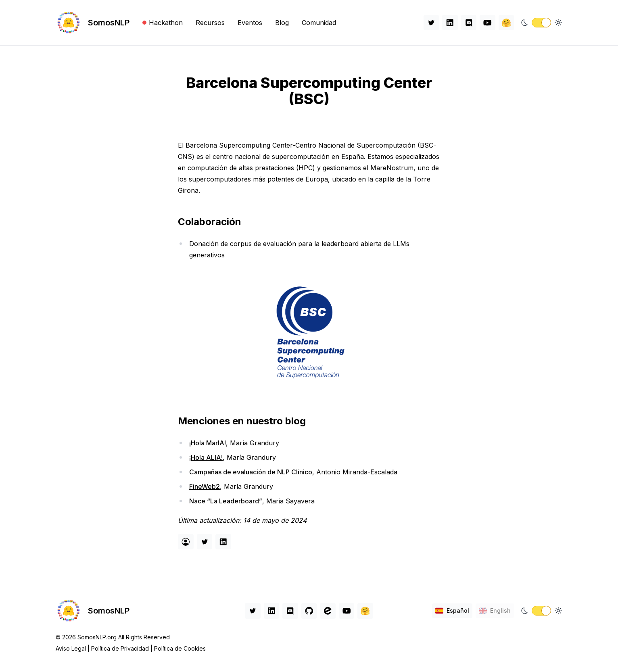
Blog (282, 23)
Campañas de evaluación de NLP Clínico (251, 472)
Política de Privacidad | (123, 648)
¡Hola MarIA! (208, 443)
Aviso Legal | (73, 648)
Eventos (250, 23)
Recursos (210, 23)
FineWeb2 (205, 486)
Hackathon (163, 23)
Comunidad (319, 23)
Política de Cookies (180, 648)
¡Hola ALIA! (206, 457)
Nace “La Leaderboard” (226, 501)
